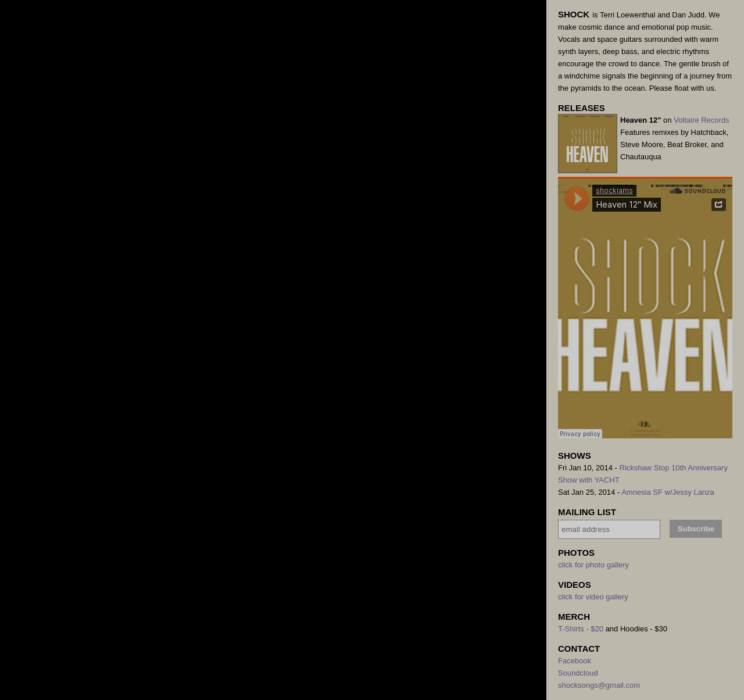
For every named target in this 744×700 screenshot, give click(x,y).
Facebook (575, 661)
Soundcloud (578, 673)
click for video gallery (593, 597)
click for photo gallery (593, 565)
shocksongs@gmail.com (599, 685)
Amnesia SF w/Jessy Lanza (668, 492)
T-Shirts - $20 (581, 629)
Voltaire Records (701, 120)
